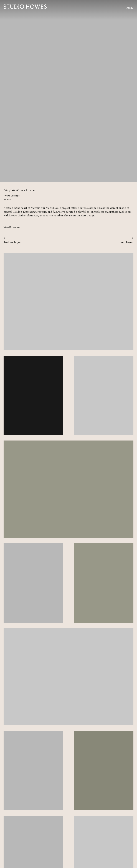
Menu (130, 8)
